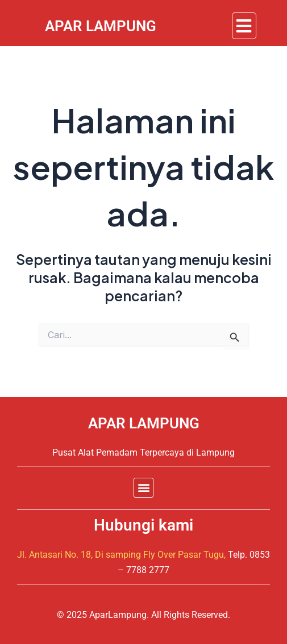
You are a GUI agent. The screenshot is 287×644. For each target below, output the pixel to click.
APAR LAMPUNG (144, 423)
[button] (244, 26)
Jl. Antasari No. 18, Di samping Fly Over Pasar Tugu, (121, 555)
